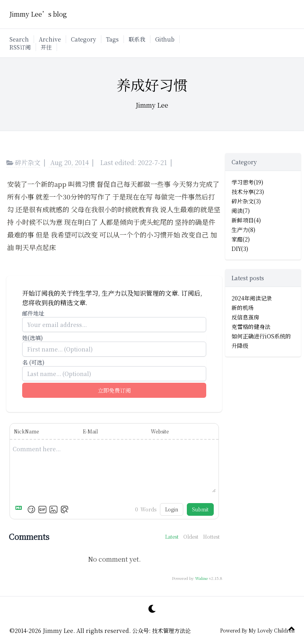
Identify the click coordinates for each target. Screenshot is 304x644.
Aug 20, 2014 (69, 162)
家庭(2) (241, 239)
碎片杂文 (23, 162)
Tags (112, 39)
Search (19, 39)
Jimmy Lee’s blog (38, 14)
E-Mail (90, 431)
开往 (46, 47)
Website (160, 431)
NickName (26, 431)
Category (84, 39)
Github (165, 39)
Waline (201, 578)
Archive (50, 39)
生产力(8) (243, 230)
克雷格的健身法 (251, 327)
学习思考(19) (247, 182)
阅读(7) (241, 211)
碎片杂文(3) (246, 201)
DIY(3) (240, 249)
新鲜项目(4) (246, 220)
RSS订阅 (20, 47)
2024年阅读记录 (252, 298)
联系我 (137, 39)
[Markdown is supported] (20, 509)
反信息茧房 (245, 317)
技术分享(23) (248, 192)
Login (172, 509)
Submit (200, 509)
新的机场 (243, 308)
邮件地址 (33, 313)
